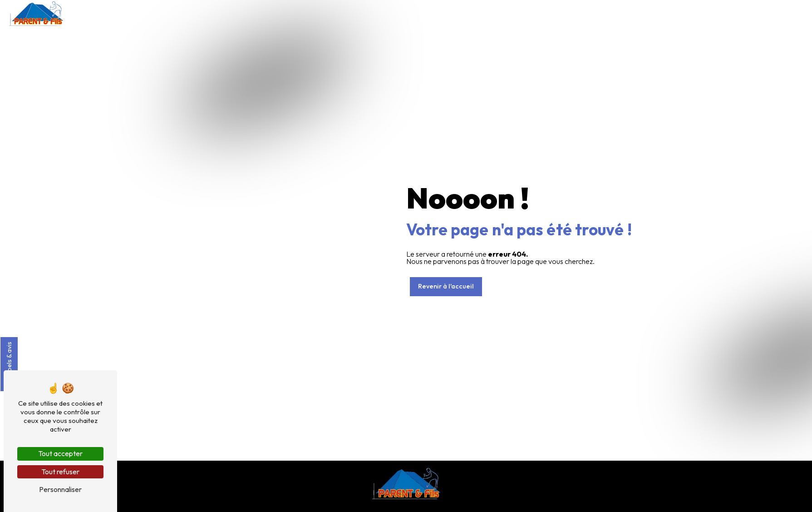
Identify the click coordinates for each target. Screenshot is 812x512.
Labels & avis (9, 364)
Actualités (750, 13)
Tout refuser (60, 472)
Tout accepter (60, 453)
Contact (792, 13)
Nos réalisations (697, 13)
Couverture (500, 13)
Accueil (457, 13)
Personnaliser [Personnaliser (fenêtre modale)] (60, 489)
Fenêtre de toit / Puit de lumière (616, 13)
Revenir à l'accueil (446, 286)
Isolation (545, 13)
